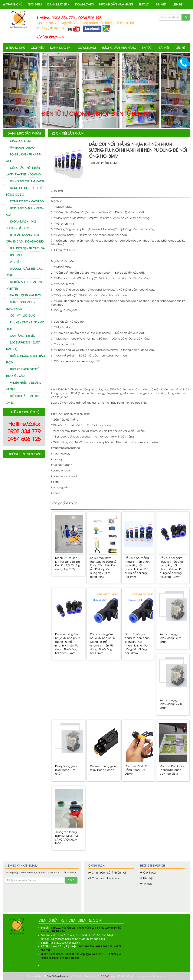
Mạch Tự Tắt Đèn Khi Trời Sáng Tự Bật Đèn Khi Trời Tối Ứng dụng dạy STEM (68, 563)
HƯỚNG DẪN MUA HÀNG (116, 4)
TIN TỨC (144, 4)
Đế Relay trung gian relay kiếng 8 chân (103, 768)
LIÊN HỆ (178, 4)
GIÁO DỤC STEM (20, 141)
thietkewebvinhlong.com (151, 976)
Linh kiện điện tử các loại (28, 248)
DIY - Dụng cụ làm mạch (27, 181)
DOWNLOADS (84, 4)
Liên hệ (147, 878)
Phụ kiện (16, 262)
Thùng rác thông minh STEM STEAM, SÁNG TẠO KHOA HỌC (67, 837)
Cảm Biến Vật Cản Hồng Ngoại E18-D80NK (137, 770)
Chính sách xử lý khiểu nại (109, 872)
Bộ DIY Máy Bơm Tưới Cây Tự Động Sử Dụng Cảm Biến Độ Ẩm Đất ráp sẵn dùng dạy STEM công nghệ (103, 567)
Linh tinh (16, 255)
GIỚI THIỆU (35, 4)
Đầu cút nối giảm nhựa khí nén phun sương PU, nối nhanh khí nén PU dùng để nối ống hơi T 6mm (103, 643)
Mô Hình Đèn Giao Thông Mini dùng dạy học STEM (172, 770)
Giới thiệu (149, 872)
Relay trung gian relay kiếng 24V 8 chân (171, 704)
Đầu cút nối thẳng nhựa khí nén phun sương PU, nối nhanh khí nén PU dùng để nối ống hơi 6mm (137, 567)
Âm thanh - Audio (22, 147)
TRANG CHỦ (13, 4)
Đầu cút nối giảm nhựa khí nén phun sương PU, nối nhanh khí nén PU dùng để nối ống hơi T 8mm (137, 643)
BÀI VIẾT (161, 4)
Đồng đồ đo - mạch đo (27, 201)
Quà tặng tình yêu (23, 335)
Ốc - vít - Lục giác (23, 315)
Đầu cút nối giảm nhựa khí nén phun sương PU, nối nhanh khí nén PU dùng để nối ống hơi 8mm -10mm (172, 567)
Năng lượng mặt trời (25, 295)
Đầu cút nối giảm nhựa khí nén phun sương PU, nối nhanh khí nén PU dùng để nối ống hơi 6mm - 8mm (68, 643)
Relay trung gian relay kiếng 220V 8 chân (171, 638)
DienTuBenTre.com (58, 976)
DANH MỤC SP (58, 4)
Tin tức (147, 884)
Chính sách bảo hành (106, 878)
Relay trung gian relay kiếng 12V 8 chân (66, 770)
